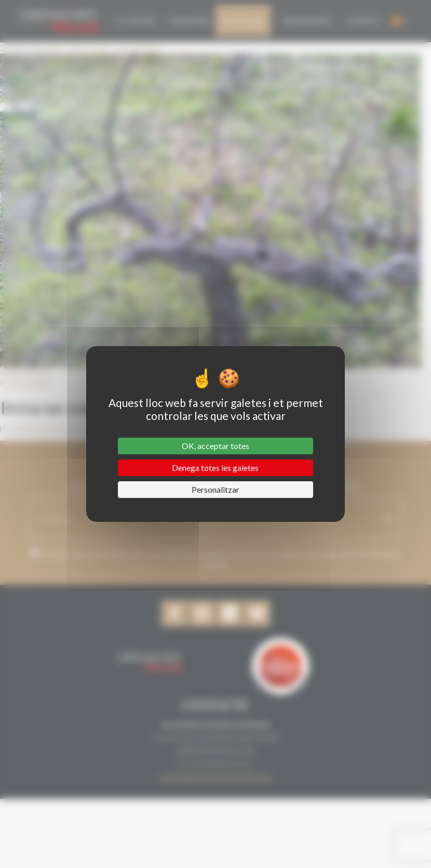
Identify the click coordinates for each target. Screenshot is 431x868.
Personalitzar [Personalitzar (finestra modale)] (216, 489)
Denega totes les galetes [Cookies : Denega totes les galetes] (215, 468)
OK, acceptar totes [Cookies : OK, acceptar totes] (216, 446)
